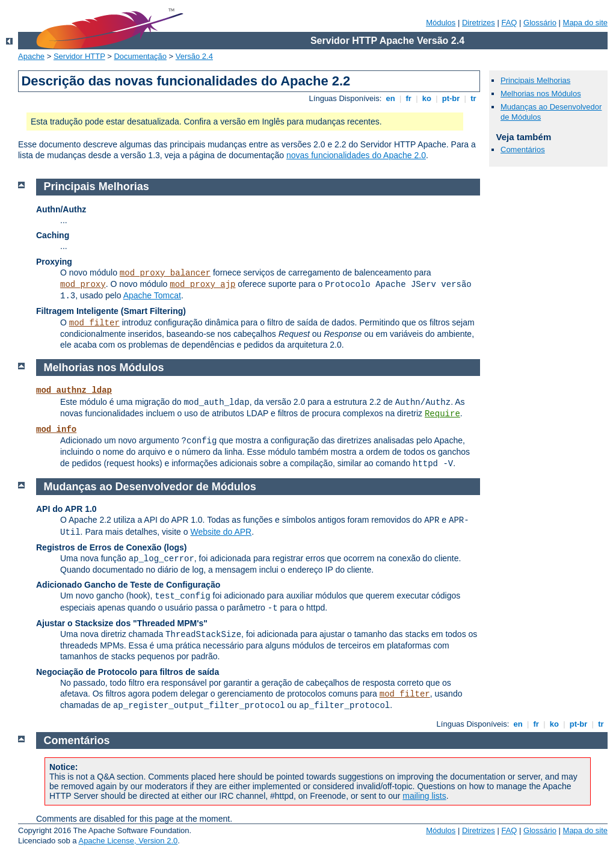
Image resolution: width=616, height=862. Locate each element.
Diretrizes (479, 23)
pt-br (451, 98)
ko (427, 98)
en (390, 98)
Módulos (441, 23)
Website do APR (221, 532)
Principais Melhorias (535, 80)
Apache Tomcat (152, 295)
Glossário (540, 23)
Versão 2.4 (194, 56)
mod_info (56, 429)
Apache (31, 56)
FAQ (509, 23)
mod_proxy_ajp (202, 285)
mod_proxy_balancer (165, 273)
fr (409, 98)
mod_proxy (83, 285)
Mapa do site (585, 23)
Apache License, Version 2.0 (128, 841)
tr (474, 98)
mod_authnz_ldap (74, 390)
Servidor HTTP (79, 56)
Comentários (523, 149)
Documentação (140, 56)
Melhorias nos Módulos (541, 94)
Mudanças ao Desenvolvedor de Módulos (150, 487)
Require (442, 414)
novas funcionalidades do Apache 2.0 (356, 155)
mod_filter (94, 323)
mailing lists (424, 796)
